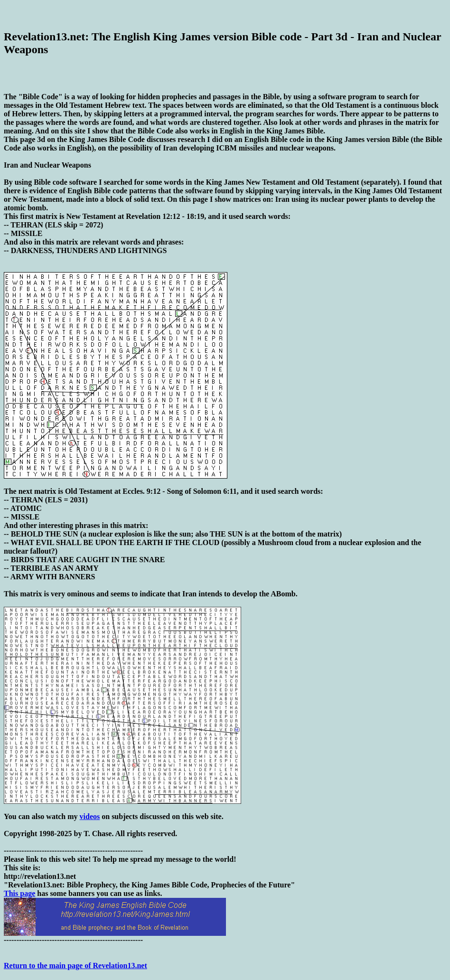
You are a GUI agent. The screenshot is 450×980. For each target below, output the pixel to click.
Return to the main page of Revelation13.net (75, 966)
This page (19, 893)
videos (90, 816)
